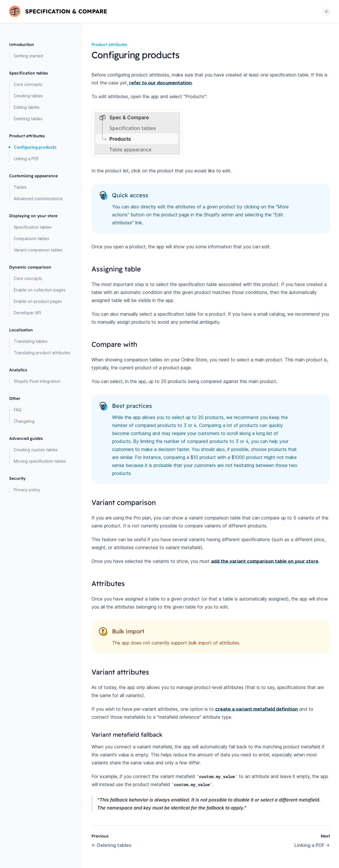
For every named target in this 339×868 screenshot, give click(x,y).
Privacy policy (27, 490)
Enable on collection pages (40, 290)
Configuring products (35, 147)
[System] (326, 11)
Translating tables (31, 341)
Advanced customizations (38, 199)
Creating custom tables (36, 450)
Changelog (24, 421)
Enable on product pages (38, 301)
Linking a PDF (26, 159)
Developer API (27, 313)
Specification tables (33, 227)
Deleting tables (28, 119)
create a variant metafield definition (257, 709)
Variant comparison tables (38, 250)
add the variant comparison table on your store (265, 561)
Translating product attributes (42, 353)
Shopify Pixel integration (37, 381)
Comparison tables (31, 238)
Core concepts (28, 84)
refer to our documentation (160, 83)
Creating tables (28, 96)
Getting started (28, 56)
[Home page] (58, 11)
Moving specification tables (40, 461)
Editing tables (27, 107)
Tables (20, 187)
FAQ (18, 410)
